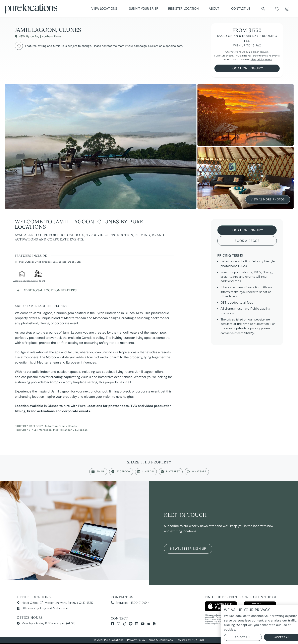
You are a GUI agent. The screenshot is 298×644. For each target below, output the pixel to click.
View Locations (105, 9)
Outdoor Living (33, 262)
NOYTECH (198, 640)
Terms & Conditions (160, 640)
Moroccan (45, 430)
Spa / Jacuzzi (60, 262)
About (215, 9)
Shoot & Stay (74, 262)
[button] (263, 9)
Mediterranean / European (70, 430)
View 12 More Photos (268, 199)
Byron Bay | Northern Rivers (44, 36)
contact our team (232, 333)
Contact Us (241, 9)
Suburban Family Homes (61, 426)
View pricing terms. (261, 60)
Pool (22, 262)
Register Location (183, 9)
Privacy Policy (136, 640)
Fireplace (47, 262)
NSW (22, 36)
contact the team (113, 46)
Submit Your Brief (144, 9)
